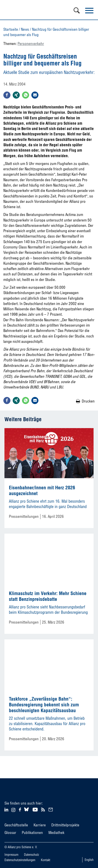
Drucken (88, 401)
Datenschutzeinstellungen (20, 860)
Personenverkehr (31, 44)
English (89, 860)
